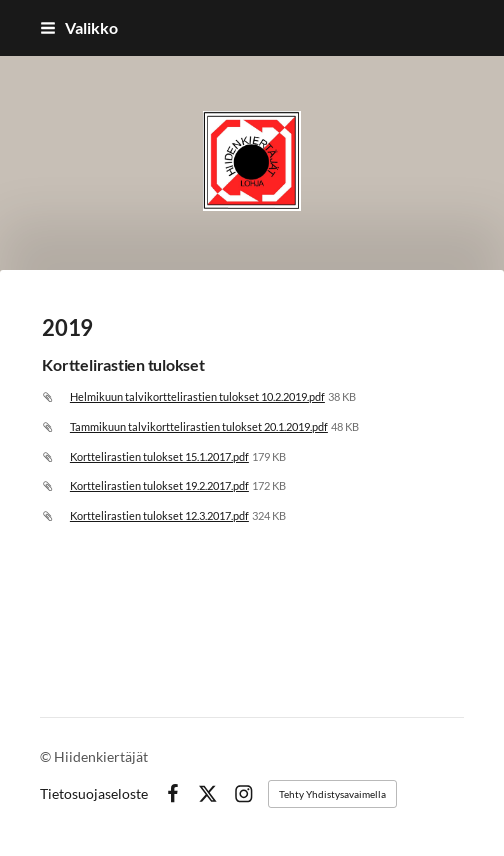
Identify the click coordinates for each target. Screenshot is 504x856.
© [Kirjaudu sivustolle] (47, 756)
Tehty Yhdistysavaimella (332, 794)
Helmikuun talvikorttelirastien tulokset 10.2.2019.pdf (197, 396)
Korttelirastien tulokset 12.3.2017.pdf (159, 515)
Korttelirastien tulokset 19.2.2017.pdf (159, 485)
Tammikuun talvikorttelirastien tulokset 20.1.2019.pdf (199, 426)
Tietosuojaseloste (94, 794)
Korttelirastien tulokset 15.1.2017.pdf (159, 456)
